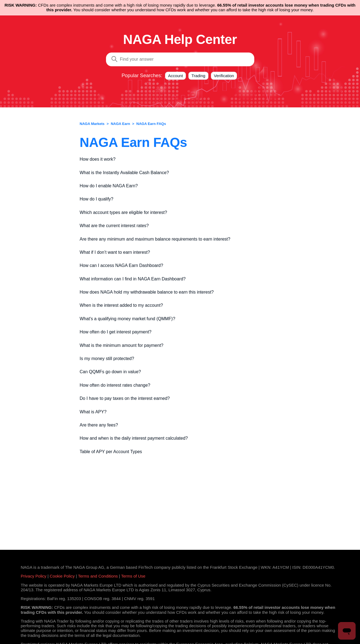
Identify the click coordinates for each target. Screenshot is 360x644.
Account (175, 76)
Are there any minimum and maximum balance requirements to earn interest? (155, 239)
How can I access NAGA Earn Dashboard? (121, 265)
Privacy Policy (34, 576)
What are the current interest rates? (114, 226)
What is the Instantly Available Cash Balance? (124, 173)
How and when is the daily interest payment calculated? (134, 438)
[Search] (180, 59)
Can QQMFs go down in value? (110, 372)
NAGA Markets (92, 124)
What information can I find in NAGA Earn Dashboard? (133, 279)
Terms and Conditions (98, 576)
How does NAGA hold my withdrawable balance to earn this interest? (147, 292)
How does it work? (98, 159)
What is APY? (93, 412)
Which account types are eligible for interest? (123, 212)
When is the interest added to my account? (121, 305)
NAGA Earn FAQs (151, 124)
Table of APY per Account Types (111, 452)
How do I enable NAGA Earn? (109, 186)
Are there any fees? (99, 425)
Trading (198, 76)
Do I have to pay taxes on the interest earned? (125, 398)
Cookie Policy (62, 576)
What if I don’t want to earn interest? (115, 252)
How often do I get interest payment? (115, 332)
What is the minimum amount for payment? (122, 345)
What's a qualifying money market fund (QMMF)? (127, 319)
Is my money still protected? (107, 359)
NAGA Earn (120, 124)
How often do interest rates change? (115, 385)
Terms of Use (133, 576)
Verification (224, 76)
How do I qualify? (97, 199)
